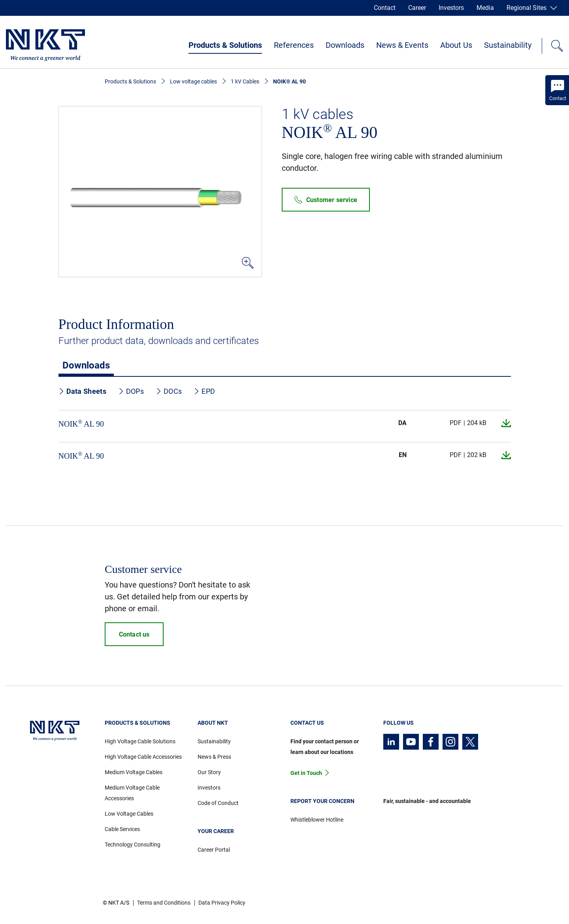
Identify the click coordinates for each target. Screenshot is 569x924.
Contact (385, 8)
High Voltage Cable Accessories (143, 757)
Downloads (345, 45)
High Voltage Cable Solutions (140, 741)
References (294, 45)
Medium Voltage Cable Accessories (132, 793)
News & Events (402, 45)
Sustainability (508, 45)
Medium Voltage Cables (134, 772)
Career (417, 8)
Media (485, 8)
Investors (451, 8)
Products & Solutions (225, 45)
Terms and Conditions (164, 903)
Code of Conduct (218, 803)
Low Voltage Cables (129, 814)
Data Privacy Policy (222, 903)
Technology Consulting (133, 845)
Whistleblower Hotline (317, 820)
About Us (456, 45)
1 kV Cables (245, 81)
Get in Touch (306, 773)
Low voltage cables (193, 81)
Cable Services (122, 829)
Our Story (209, 772)
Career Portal (214, 850)
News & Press (214, 757)
